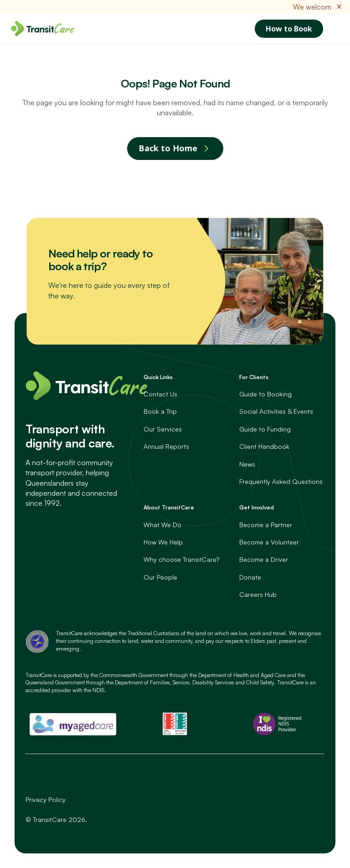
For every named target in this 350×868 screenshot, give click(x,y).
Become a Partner (266, 525)
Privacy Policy (46, 799)
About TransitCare (169, 507)
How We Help (163, 542)
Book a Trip (160, 411)
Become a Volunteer (269, 542)
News (247, 464)
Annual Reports (166, 446)
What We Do (162, 525)
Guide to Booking (265, 394)
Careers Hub (258, 594)
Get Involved (257, 507)
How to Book (289, 29)
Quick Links (158, 377)
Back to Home (168, 148)
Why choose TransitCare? (181, 559)
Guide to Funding (265, 429)
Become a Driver (264, 559)
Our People (160, 577)
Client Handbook (264, 446)
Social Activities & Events (276, 411)
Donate (250, 577)
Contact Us (160, 394)
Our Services (163, 429)
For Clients (254, 377)
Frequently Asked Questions (281, 481)
